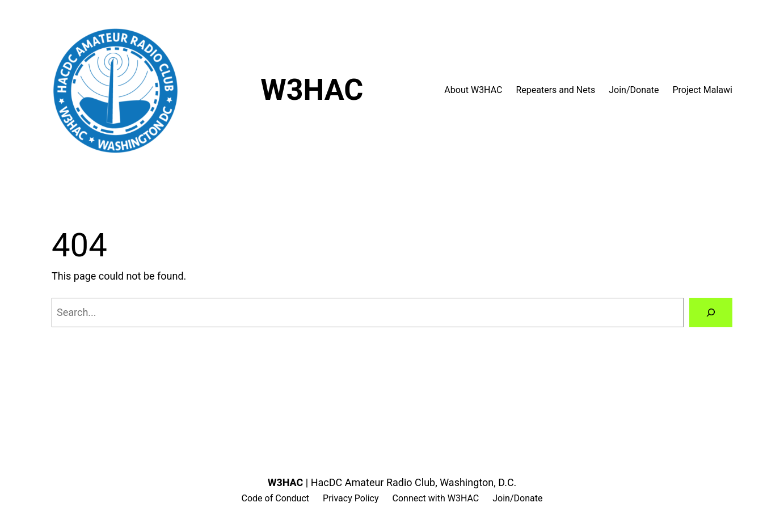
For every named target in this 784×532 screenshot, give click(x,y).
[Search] (711, 313)
